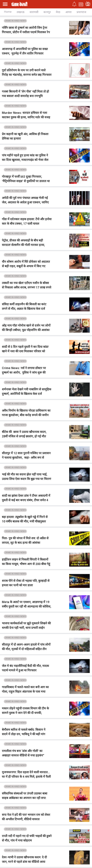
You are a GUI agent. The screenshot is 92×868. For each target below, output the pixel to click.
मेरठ (58, 12)
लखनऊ (21, 12)
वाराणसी (34, 12)
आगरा (68, 12)
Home (8, 12)
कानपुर (47, 12)
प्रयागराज (81, 12)
